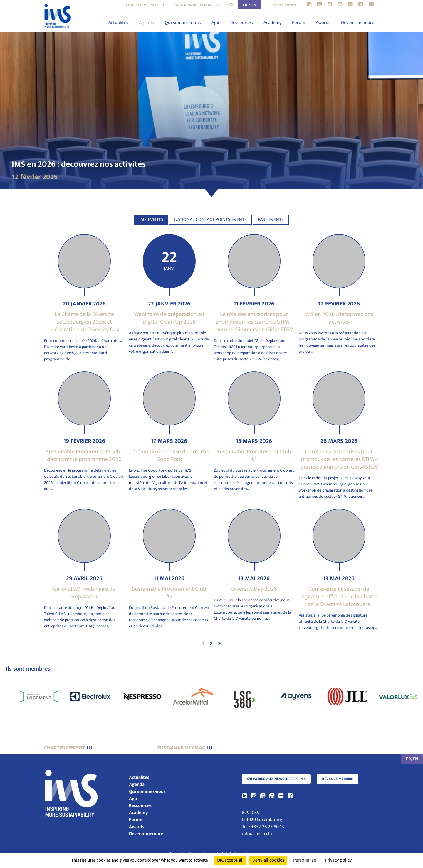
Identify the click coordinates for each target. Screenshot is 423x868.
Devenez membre (337, 779)
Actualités (118, 23)
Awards (323, 23)
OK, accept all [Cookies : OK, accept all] (230, 860)
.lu (68, 748)
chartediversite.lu (145, 5)
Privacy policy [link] (338, 860)
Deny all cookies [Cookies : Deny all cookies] (268, 860)
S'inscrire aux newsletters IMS (276, 779)
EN (254, 5)
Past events (271, 220)
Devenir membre (358, 23)
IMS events (151, 220)
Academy (272, 23)
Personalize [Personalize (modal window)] (305, 860)
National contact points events (210, 220)
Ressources (242, 23)
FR (245, 5)
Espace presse (284, 5)
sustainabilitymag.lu (196, 5)
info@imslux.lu (257, 834)
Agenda (147, 23)
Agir (216, 23)
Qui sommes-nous (183, 23)
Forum (299, 23)
